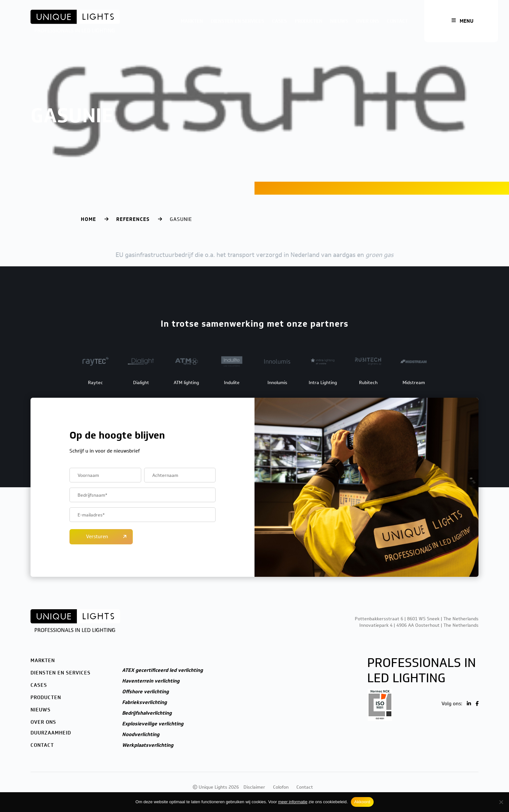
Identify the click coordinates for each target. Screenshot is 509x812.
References (133, 219)
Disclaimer (254, 787)
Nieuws (339, 21)
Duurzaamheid (51, 733)
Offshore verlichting (145, 692)
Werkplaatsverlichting (148, 745)
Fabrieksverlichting (144, 702)
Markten (192, 21)
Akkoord (362, 802)
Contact (397, 21)
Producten (309, 21)
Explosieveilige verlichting (153, 724)
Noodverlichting (141, 734)
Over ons (368, 21)
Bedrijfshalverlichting (147, 713)
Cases (279, 21)
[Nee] (501, 802)
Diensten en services (237, 21)
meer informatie (293, 802)
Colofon (281, 787)
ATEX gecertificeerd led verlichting (162, 670)
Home (88, 219)
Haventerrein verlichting (151, 681)
